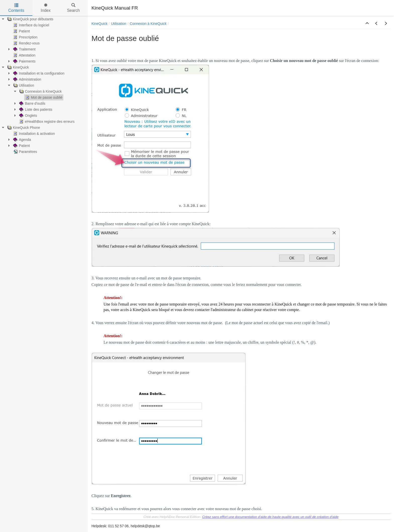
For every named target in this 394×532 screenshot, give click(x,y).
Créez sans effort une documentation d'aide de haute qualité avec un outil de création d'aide (270, 517)
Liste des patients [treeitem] (35, 109)
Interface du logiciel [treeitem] (31, 25)
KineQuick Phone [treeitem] (23, 128)
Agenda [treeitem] (22, 140)
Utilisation (119, 24)
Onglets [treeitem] (28, 115)
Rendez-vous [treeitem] (26, 43)
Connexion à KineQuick (148, 24)
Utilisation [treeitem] (23, 85)
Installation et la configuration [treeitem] (38, 73)
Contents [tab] (16, 8)
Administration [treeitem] (27, 79)
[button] (367, 24)
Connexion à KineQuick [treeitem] (40, 91)
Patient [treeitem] (21, 31)
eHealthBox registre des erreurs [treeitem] (46, 122)
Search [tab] (73, 8)
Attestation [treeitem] (24, 55)
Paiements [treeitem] (24, 61)
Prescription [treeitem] (25, 37)
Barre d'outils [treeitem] (32, 103)
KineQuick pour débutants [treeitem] (30, 19)
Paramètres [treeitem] (25, 152)
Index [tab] (46, 8)
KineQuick (100, 24)
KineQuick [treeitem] (18, 67)
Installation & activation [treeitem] (34, 134)
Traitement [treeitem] (24, 49)
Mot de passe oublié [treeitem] (43, 97)
